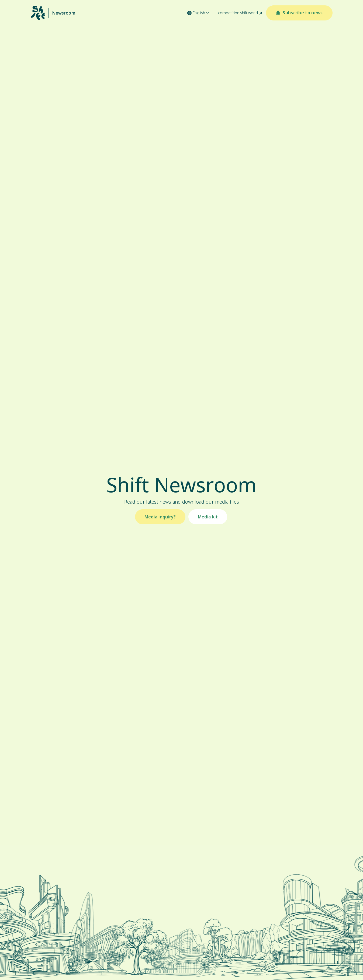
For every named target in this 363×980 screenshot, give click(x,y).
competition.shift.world (238, 13)
